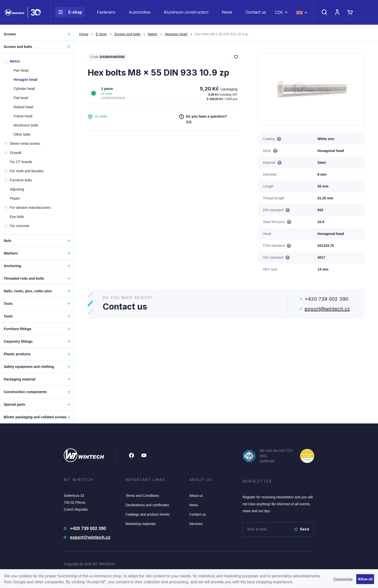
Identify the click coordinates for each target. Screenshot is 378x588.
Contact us (256, 14)
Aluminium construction (186, 14)
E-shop (69, 14)
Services (196, 524)
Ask (189, 122)
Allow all (365, 579)
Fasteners (106, 14)
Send (301, 529)
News (227, 14)
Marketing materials (141, 524)
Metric (153, 34)
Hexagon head (176, 34)
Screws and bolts (127, 34)
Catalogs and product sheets (148, 514)
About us (196, 496)
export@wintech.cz (327, 309)
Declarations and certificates (147, 505)
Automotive (140, 14)
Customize (343, 579)
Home (84, 34)
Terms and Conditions (142, 496)
